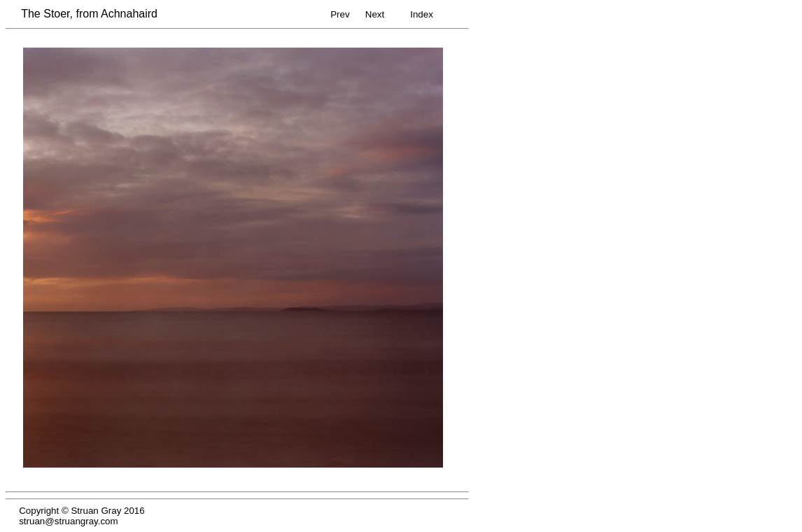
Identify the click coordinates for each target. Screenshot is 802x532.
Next (375, 14)
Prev (340, 14)
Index (422, 14)
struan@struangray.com (68, 521)
